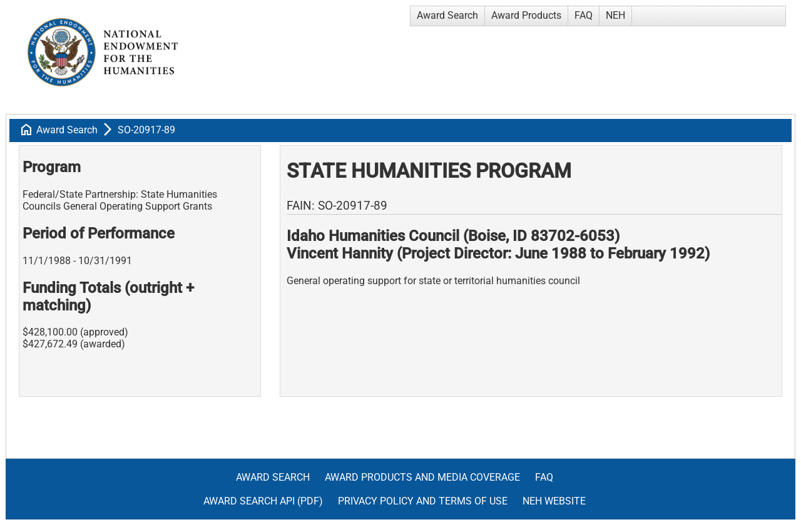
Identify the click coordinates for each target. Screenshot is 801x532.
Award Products (526, 15)
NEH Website (554, 501)
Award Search (447, 15)
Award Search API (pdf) (263, 501)
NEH (615, 15)
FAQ (584, 15)
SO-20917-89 (146, 130)
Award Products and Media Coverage (422, 477)
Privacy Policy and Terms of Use (423, 501)
